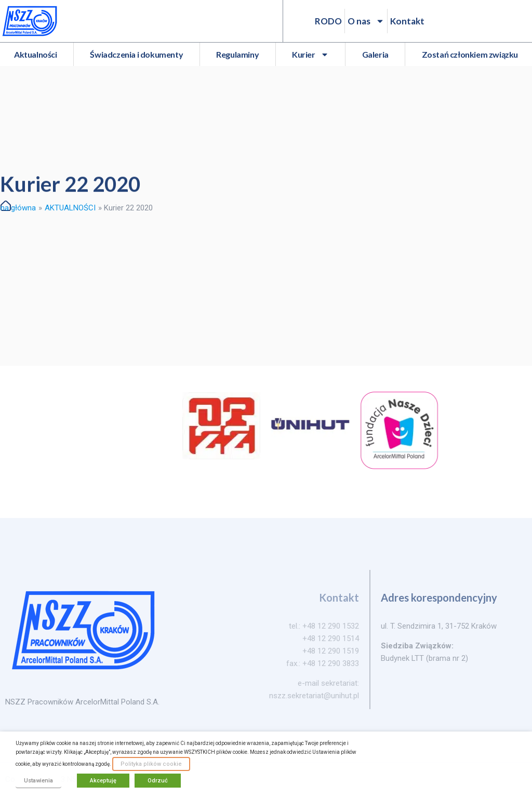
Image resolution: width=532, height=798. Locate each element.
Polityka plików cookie (151, 764)
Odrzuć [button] (158, 781)
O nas (366, 21)
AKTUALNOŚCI (70, 208)
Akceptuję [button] (103, 781)
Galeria (375, 54)
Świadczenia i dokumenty (136, 54)
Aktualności (36, 54)
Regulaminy (237, 54)
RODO (328, 21)
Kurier (310, 55)
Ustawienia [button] (38, 781)
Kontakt (407, 21)
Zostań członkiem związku (470, 54)
